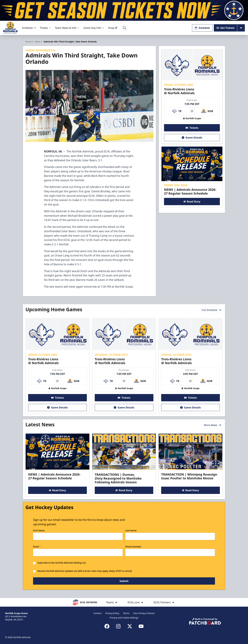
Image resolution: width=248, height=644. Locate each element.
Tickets (46, 28)
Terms (126, 613)
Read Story (192, 202)
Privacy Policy (112, 613)
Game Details (192, 137)
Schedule (29, 28)
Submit (124, 581)
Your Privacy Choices (144, 613)
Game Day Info (94, 28)
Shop (113, 28)
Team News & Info (67, 28)
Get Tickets (225, 28)
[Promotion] (124, 10)
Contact (98, 613)
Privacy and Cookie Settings (124, 618)
